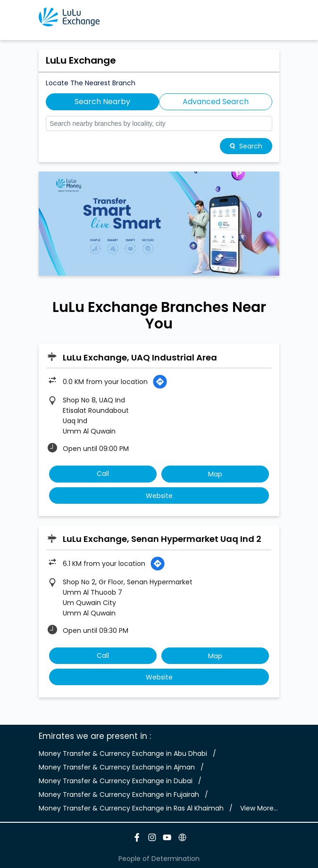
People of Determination (159, 859)
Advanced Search (216, 102)
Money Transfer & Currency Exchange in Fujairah (119, 794)
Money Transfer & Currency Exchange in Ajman (117, 767)
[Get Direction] (160, 382)
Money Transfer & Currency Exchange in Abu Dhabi (123, 753)
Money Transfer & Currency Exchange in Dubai (116, 781)
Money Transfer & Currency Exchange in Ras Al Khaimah (131, 808)
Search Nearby (102, 102)
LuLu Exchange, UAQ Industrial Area (140, 357)
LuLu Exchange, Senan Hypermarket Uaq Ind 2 (162, 539)
